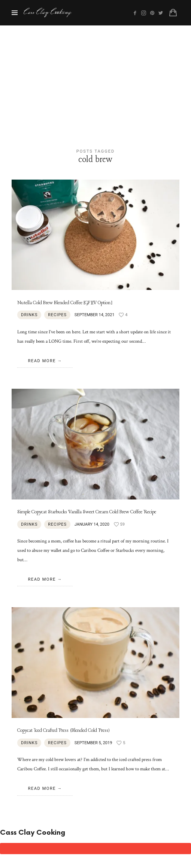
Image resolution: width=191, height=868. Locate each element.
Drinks (29, 315)
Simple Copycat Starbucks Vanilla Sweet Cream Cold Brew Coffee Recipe (87, 512)
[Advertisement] (95, 82)
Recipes (57, 315)
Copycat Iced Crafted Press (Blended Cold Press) (63, 731)
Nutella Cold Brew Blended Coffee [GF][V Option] (65, 303)
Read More (42, 361)
